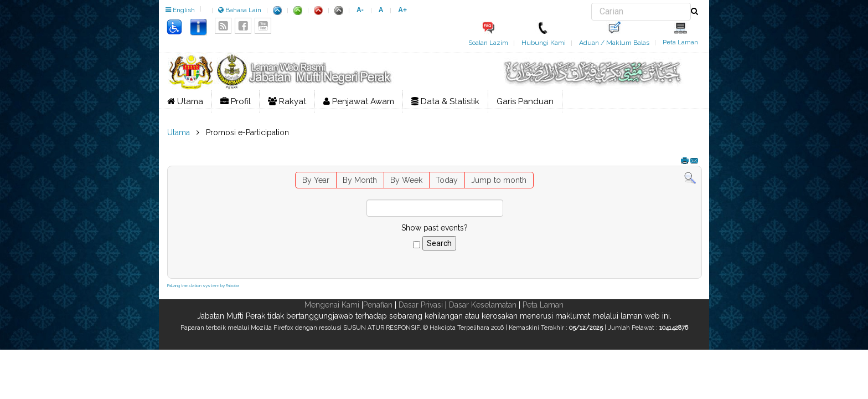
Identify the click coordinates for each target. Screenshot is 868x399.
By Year (316, 180)
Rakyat (287, 101)
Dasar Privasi (421, 305)
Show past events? (435, 228)
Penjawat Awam (359, 101)
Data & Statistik (445, 101)
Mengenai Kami (332, 305)
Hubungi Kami (544, 43)
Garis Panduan (525, 101)
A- (360, 10)
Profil (236, 101)
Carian (591, 3)
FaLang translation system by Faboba (203, 285)
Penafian (378, 305)
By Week (406, 180)
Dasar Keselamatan (483, 305)
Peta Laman (680, 42)
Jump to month (499, 180)
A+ (402, 10)
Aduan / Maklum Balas (614, 43)
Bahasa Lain (240, 10)
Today (447, 180)
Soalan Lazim (488, 43)
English (180, 10)
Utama (185, 101)
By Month (360, 180)
